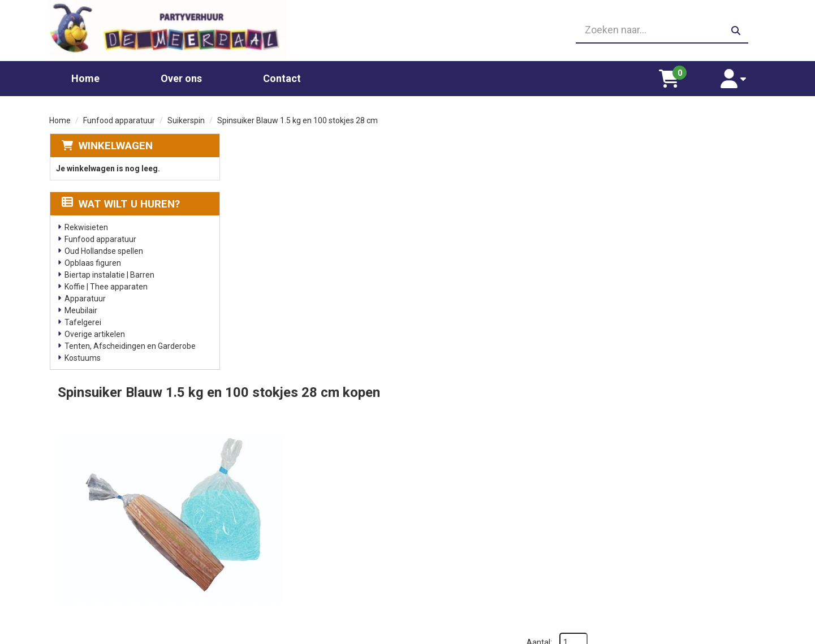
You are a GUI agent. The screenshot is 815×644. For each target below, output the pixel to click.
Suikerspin (186, 118)
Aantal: (707, 166)
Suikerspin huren (274, 553)
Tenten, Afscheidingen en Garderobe (130, 343)
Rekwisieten (86, 224)
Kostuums (82, 355)
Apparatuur (85, 296)
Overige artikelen (94, 331)
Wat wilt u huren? (120, 201)
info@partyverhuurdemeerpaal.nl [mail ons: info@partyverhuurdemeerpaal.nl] (133, 570)
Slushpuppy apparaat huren (294, 576)
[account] (737, 76)
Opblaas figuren (92, 260)
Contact (282, 75)
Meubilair (80, 308)
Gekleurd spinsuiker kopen (291, 564)
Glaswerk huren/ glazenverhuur (301, 530)
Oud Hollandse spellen (103, 248)
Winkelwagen (115, 143)
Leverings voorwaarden (645, 519)
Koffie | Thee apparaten (105, 284)
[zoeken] (735, 29)
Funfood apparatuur (119, 118)
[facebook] (756, 634)
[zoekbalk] (652, 29)
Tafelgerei (82, 319)
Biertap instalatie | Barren (109, 272)
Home (85, 75)
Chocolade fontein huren (288, 519)
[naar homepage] (163, 29)
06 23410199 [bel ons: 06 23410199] (98, 551)
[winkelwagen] (679, 76)
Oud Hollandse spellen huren (295, 587)
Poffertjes (263, 598)
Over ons (181, 75)
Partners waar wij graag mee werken (489, 519)
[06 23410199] (408, 29)
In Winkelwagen (711, 261)
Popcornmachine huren (286, 542)
